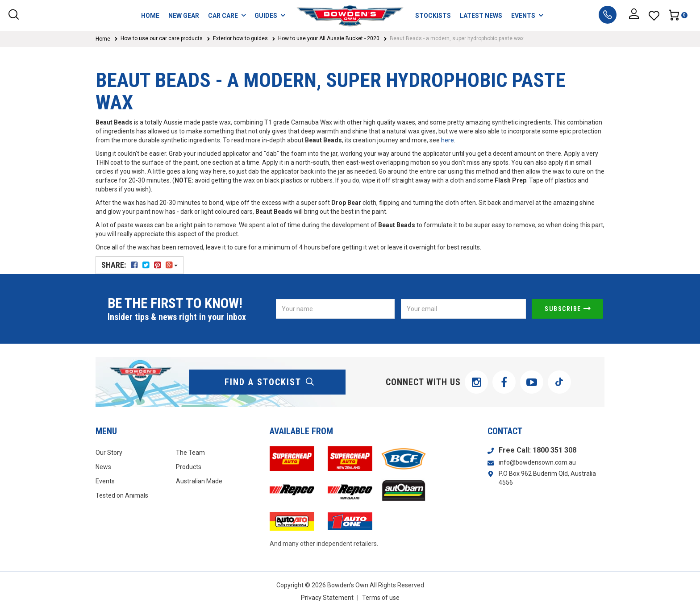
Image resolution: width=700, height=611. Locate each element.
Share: (140, 265)
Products (189, 467)
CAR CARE (227, 15)
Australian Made (199, 481)
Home (103, 39)
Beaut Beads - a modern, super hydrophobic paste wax (457, 38)
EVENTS (527, 15)
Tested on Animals (122, 495)
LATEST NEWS (481, 16)
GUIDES (270, 15)
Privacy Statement (327, 598)
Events (105, 481)
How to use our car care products (162, 38)
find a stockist (270, 382)
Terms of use (381, 598)
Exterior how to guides (240, 38)
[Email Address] (463, 309)
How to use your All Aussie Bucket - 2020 (329, 38)
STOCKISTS (433, 16)
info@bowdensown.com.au (537, 462)
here (448, 140)
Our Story (109, 453)
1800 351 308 (554, 450)
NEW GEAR (184, 16)
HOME (150, 16)
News (103, 467)
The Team (190, 453)
